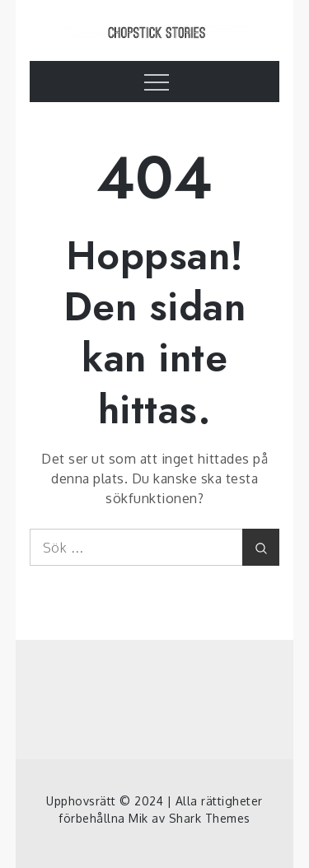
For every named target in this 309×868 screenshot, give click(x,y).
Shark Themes (210, 818)
